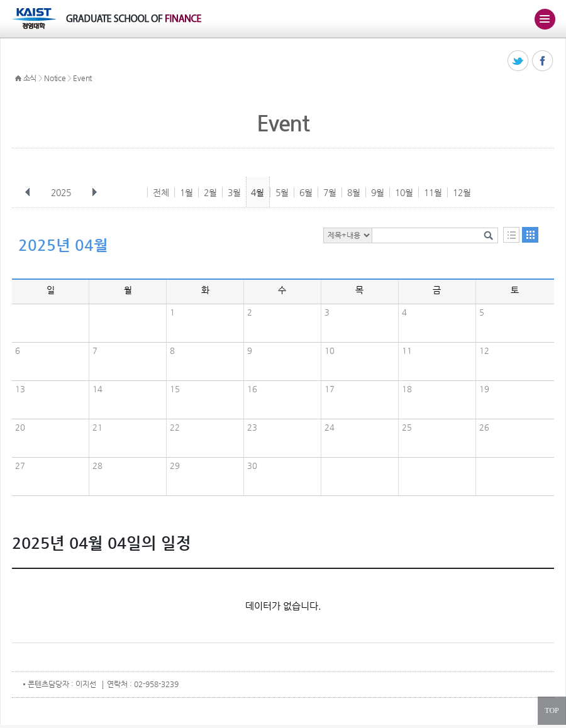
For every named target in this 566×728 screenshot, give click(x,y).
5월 (282, 192)
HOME (18, 79)
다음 (94, 192)
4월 (258, 192)
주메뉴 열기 (545, 19)
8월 (354, 192)
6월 (306, 192)
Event (82, 78)
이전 (28, 192)
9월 (378, 192)
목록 (511, 235)
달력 (530, 235)
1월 (186, 192)
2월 (210, 192)
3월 (234, 192)
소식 (30, 78)
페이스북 (543, 61)
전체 (161, 192)
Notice (55, 78)
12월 (462, 192)
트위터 (519, 61)
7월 (330, 192)
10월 (404, 192)
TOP (552, 710)
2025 (62, 192)
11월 (433, 192)
